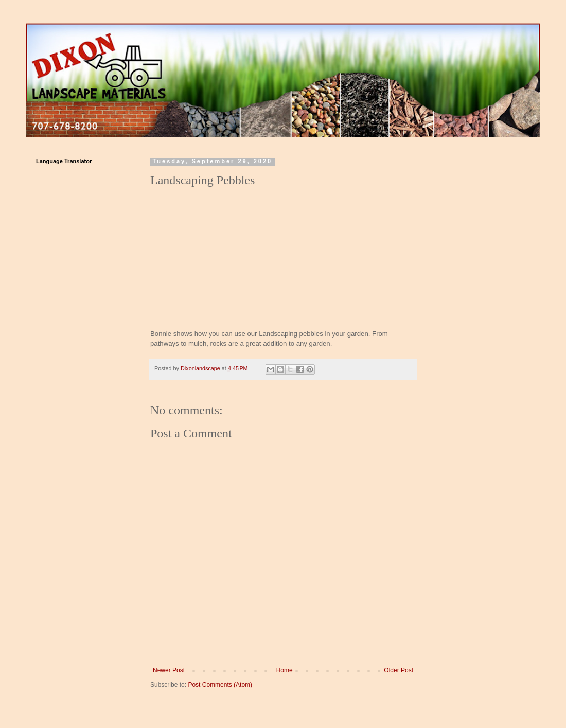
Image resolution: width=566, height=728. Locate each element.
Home (285, 670)
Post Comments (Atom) (220, 685)
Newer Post (169, 670)
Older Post (399, 670)
